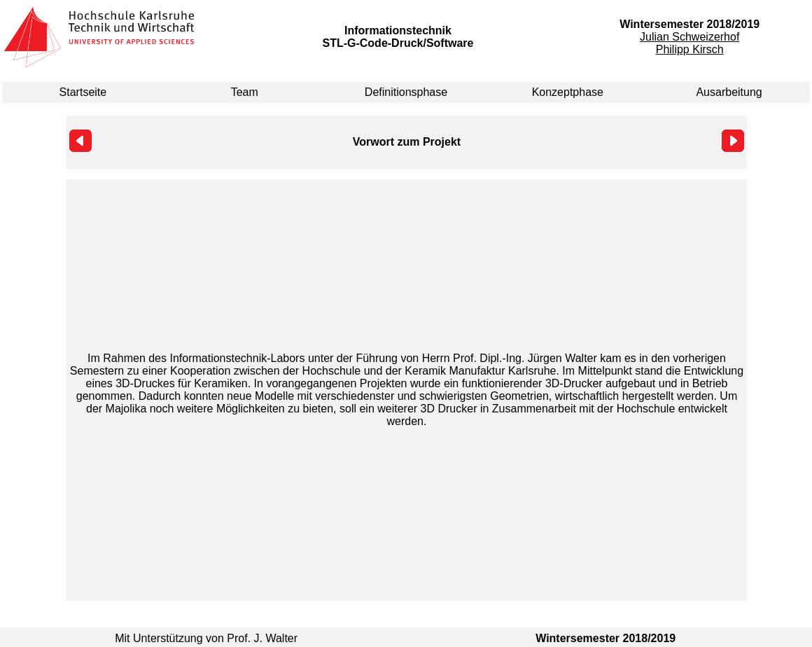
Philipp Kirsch (690, 49)
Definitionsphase (406, 92)
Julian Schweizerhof (689, 37)
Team (245, 92)
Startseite (83, 92)
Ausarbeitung (729, 92)
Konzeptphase (568, 92)
